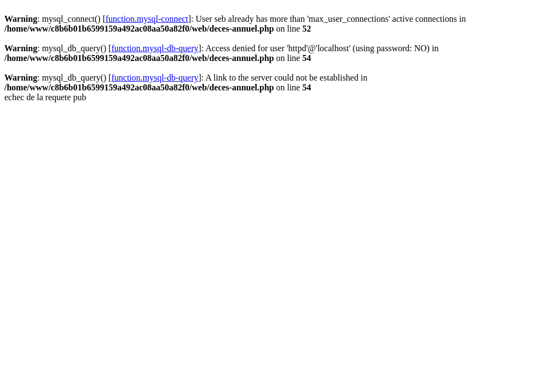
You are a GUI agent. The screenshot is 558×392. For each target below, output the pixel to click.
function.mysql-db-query (155, 48)
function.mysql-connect (147, 19)
